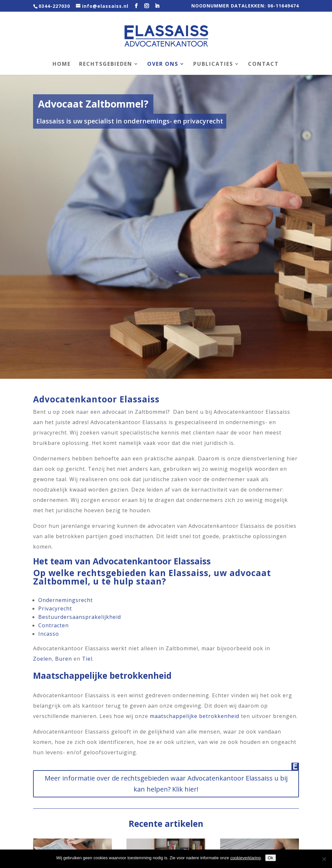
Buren (64, 659)
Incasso (49, 634)
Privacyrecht (55, 608)
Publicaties (213, 64)
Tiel (87, 659)
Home (62, 64)
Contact (263, 64)
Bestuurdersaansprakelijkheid (80, 617)
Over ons (163, 64)
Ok (271, 858)
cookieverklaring (245, 858)
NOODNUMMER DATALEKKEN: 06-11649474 (245, 6)
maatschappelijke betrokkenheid (195, 716)
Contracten (53, 625)
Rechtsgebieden (106, 64)
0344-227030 (54, 6)
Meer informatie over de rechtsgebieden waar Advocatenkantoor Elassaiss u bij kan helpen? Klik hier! (166, 784)
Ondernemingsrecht (65, 600)
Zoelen (42, 659)
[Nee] (324, 859)
